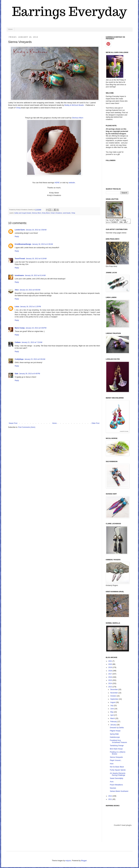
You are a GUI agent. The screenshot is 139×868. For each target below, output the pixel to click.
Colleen (18, 342)
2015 (110, 681)
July (112, 706)
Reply (17, 237)
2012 (110, 797)
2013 (110, 688)
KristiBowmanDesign (23, 244)
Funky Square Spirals (118, 771)
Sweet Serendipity (116, 779)
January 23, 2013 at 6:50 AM (35, 359)
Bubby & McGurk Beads (74, 105)
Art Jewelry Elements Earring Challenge (118, 775)
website (72, 183)
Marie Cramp (20, 328)
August (113, 703)
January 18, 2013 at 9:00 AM (30, 290)
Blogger (84, 861)
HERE (57, 183)
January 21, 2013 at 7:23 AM (32, 342)
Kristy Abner (46, 213)
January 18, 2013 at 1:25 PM (30, 307)
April (112, 716)
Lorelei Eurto (20, 230)
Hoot (112, 764)
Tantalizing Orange (117, 746)
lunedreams (19, 275)
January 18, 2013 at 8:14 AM (35, 275)
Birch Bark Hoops (116, 750)
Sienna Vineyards (116, 758)
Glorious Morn (78, 118)
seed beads (67, 213)
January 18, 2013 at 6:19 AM (36, 259)
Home (10, 29)
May (112, 713)
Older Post (96, 423)
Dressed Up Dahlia (117, 728)
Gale (17, 374)
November (114, 694)
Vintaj (18, 108)
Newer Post (13, 423)
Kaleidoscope (115, 738)
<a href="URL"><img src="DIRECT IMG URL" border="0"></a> (120, 222)
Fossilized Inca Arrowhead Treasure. (119, 742)
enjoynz (68, 861)
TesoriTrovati (20, 259)
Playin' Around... (116, 761)
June (112, 710)
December (114, 690)
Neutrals (113, 789)
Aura (112, 782)
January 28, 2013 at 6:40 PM (30, 374)
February (114, 722)
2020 (110, 665)
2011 (110, 800)
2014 (110, 684)
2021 (110, 662)
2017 (110, 675)
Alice (17, 290)
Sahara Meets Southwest (119, 792)
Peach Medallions (116, 786)
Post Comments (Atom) (27, 427)
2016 (110, 678)
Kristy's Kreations (56, 213)
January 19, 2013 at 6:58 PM (36, 328)
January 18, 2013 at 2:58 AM (36, 230)
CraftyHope (19, 359)
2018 (110, 672)
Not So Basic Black (117, 768)
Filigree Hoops (115, 732)
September (114, 700)
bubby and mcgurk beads (23, 213)
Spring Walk (114, 735)
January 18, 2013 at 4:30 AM (42, 244)
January (113, 726)
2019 (110, 668)
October (113, 697)
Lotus (17, 307)
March (113, 719)
